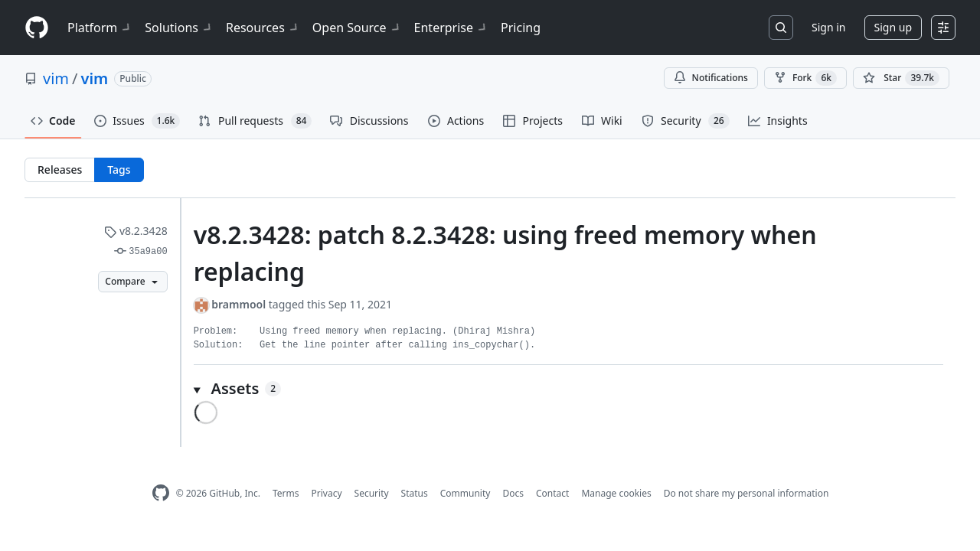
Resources (263, 28)
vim (56, 78)
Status (415, 493)
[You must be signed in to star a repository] (901, 78)
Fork (805, 78)
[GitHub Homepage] (161, 493)
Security (372, 493)
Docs (513, 493)
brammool (238, 304)
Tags (119, 170)
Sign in (828, 27)
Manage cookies (616, 493)
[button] (568, 389)
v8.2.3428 (136, 231)
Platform (100, 28)
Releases (60, 170)
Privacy (327, 493)
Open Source (357, 28)
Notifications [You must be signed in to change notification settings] (711, 78)
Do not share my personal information (746, 493)
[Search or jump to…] (781, 28)
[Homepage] (37, 28)
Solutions (179, 28)
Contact (552, 493)
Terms (286, 493)
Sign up (893, 27)
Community (465, 493)
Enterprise (451, 28)
